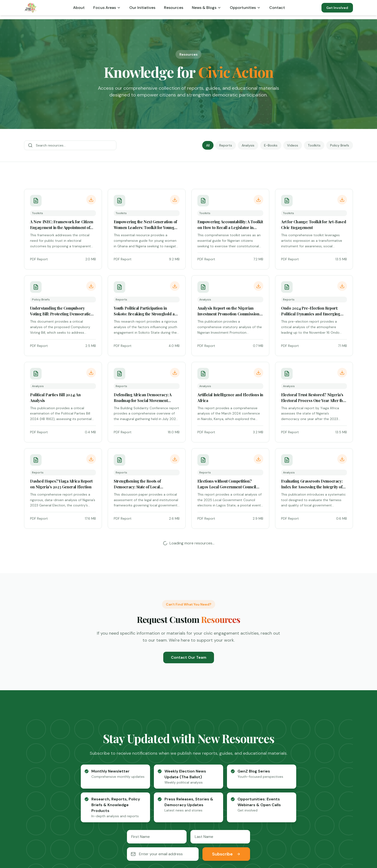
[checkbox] (87, 598)
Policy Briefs (340, 145)
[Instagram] (215, 841)
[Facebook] (162, 841)
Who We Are (171, 771)
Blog (164, 789)
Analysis (248, 145)
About (79, 8)
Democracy (239, 771)
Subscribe (226, 681)
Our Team (169, 780)
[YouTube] (202, 841)
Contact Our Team (189, 484)
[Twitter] (175, 841)
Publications (307, 771)
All (208, 145)
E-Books (271, 145)
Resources (174, 8)
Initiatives (237, 789)
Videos (293, 145)
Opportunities (245, 8)
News (301, 789)
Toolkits (314, 145)
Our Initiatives (142, 8)
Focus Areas (107, 8)
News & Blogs (207, 8)
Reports (226, 145)
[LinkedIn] (188, 841)
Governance (239, 780)
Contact (277, 8)
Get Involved (337, 8)
